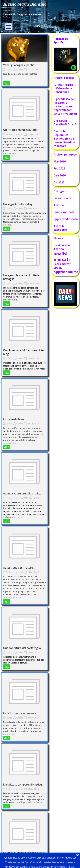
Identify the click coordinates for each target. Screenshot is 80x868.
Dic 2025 (59, 182)
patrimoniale (62, 245)
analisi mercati (64, 212)
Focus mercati (63, 198)
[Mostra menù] (9, 27)
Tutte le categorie (60, 228)
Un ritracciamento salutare (20, 130)
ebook (58, 268)
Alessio (20, 70)
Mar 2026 (60, 161)
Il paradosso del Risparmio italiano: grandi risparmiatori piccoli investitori (65, 106)
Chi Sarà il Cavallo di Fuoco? (65, 122)
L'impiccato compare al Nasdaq (22, 785)
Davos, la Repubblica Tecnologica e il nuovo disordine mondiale (64, 139)
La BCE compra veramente (20, 713)
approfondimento (66, 219)
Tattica (9, 70)
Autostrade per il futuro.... (19, 568)
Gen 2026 (60, 175)
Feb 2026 (59, 168)
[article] (24, 61)
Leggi (6, 83)
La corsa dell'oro (13, 419)
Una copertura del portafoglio (22, 648)
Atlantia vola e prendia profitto (22, 493)
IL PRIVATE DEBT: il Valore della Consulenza (65, 88)
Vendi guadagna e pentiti (19, 65)
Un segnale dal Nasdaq (17, 204)
